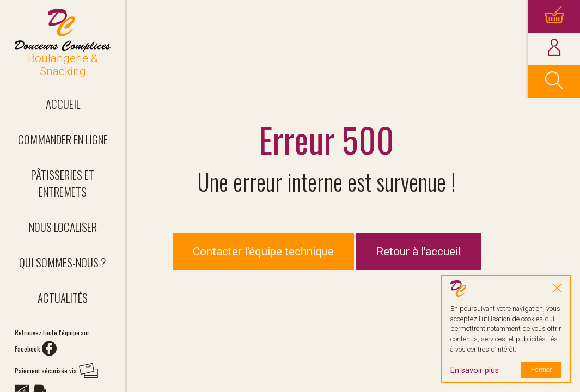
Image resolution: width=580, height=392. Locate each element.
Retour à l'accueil (419, 252)
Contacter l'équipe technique (263, 252)
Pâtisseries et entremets (63, 183)
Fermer (542, 370)
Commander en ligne (63, 139)
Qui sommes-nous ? (63, 262)
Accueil (63, 104)
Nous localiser (63, 227)
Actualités (63, 298)
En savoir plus (475, 370)
